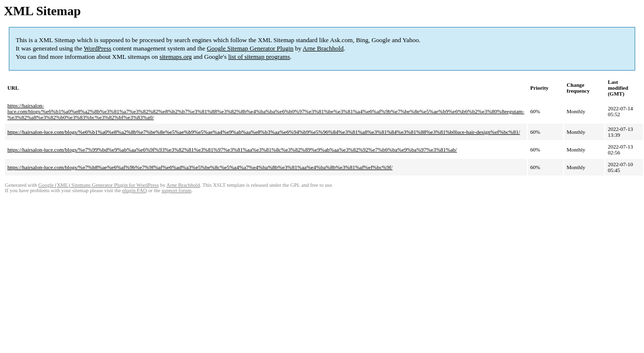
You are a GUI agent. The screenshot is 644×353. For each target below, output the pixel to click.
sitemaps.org (176, 57)
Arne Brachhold (323, 48)
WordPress (98, 48)
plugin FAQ (134, 190)
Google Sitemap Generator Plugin (250, 48)
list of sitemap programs (259, 57)
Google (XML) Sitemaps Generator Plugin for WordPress (99, 185)
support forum (176, 190)
